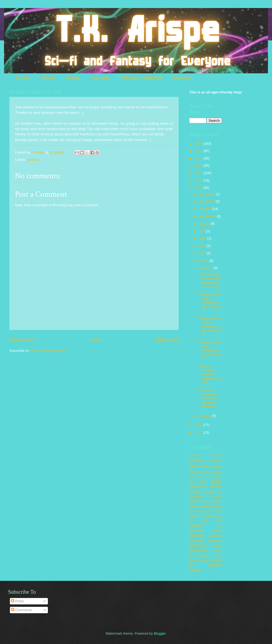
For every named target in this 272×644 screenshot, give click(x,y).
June (203, 239)
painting (216, 536)
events (217, 501)
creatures (197, 496)
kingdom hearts (211, 511)
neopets (197, 525)
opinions (197, 535)
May (202, 246)
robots (217, 546)
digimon (217, 497)
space (218, 551)
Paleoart (100, 78)
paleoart (197, 540)
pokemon (198, 545)
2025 (199, 144)
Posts (17, 601)
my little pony (206, 521)
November (207, 201)
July (202, 231)
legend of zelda (201, 516)
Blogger (160, 633)
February (206, 268)
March (204, 261)
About (48, 78)
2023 (199, 158)
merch (218, 516)
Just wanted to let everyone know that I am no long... (210, 280)
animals (196, 460)
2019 (199, 188)
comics (196, 491)
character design (206, 486)
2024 (199, 151)
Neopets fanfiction (142, 78)
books (217, 481)
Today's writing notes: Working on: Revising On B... (209, 302)
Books (73, 78)
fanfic (194, 506)
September (208, 216)
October (205, 209)
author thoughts (210, 466)
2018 (199, 425)
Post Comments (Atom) (48, 351)
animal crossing (206, 455)
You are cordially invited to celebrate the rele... (210, 374)
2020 (199, 180)
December (207, 194)
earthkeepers (199, 501)
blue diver (198, 481)
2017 (199, 432)
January (205, 416)
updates (33, 160)
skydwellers (198, 550)
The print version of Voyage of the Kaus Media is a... (209, 398)
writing (195, 570)
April (203, 253)
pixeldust (215, 541)
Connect (183, 78)
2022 (199, 165)
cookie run (213, 492)
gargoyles (205, 506)
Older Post (167, 340)
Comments (21, 610)
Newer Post (22, 340)
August (205, 224)
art (193, 466)
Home (23, 78)
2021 (199, 173)
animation (215, 460)
